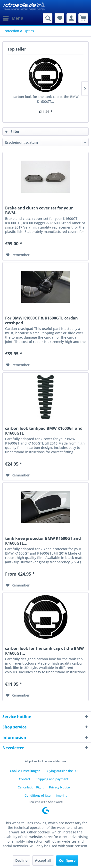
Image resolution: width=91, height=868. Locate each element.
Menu (13, 18)
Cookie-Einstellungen (25, 771)
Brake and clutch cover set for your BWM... (39, 210)
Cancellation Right (31, 787)
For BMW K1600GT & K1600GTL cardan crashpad (41, 320)
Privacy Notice (59, 787)
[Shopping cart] (83, 18)
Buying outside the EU (62, 771)
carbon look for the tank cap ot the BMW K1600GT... (46, 99)
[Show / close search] (48, 18)
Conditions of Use (37, 795)
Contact (25, 779)
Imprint (61, 795)
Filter (12, 131)
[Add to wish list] (18, 255)
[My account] (71, 18)
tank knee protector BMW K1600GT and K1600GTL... (43, 541)
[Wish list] (59, 18)
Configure (67, 860)
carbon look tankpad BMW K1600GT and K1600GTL (44, 431)
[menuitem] (13, 18)
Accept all (43, 860)
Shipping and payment (52, 779)
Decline (21, 860)
